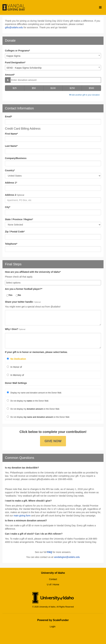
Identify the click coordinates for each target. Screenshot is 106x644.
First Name (11, 134)
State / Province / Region (19, 219)
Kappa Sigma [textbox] (13, 56)
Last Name (11, 146)
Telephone (11, 244)
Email (9, 117)
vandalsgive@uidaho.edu (67, 557)
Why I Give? (12, 329)
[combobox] (53, 56)
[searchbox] (53, 283)
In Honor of (14, 367)
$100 (53, 88)
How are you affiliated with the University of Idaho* (33, 272)
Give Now (53, 441)
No (18, 295)
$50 (34, 88)
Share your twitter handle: (19, 302)
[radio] (53, 359)
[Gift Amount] (56, 80)
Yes (9, 295)
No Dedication (16, 359)
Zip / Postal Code (15, 232)
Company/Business (16, 158)
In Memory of (15, 375)
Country (10, 170)
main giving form (22, 516)
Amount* (10, 75)
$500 (91, 88)
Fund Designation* (15, 62)
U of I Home (53, 584)
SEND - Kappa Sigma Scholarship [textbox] (24, 68)
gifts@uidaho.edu (14, 27)
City (8, 207)
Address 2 (11, 195)
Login (53, 626)
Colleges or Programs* (17, 51)
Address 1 (11, 183)
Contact (53, 579)
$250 (72, 88)
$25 (15, 88)
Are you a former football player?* (24, 289)
